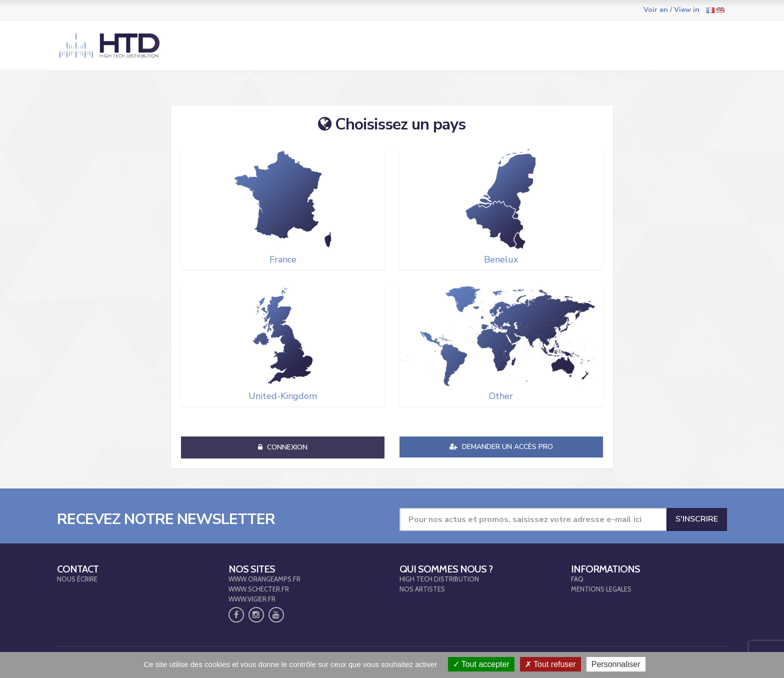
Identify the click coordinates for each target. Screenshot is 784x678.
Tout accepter (481, 664)
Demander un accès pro (501, 447)
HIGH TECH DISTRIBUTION (439, 579)
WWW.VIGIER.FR (252, 599)
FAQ (577, 579)
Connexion (283, 447)
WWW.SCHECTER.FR (259, 589)
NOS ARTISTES (422, 589)
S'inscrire (697, 519)
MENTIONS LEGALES (601, 589)
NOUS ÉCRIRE (77, 579)
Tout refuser (550, 664)
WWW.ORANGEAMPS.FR (264, 579)
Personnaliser (616, 664)
